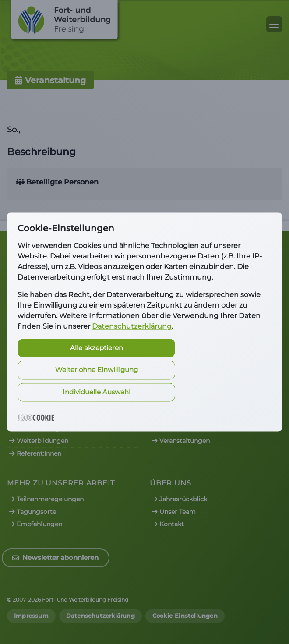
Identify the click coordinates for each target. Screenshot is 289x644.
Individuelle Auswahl (97, 392)
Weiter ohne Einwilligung (97, 370)
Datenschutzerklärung (132, 326)
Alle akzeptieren (97, 348)
